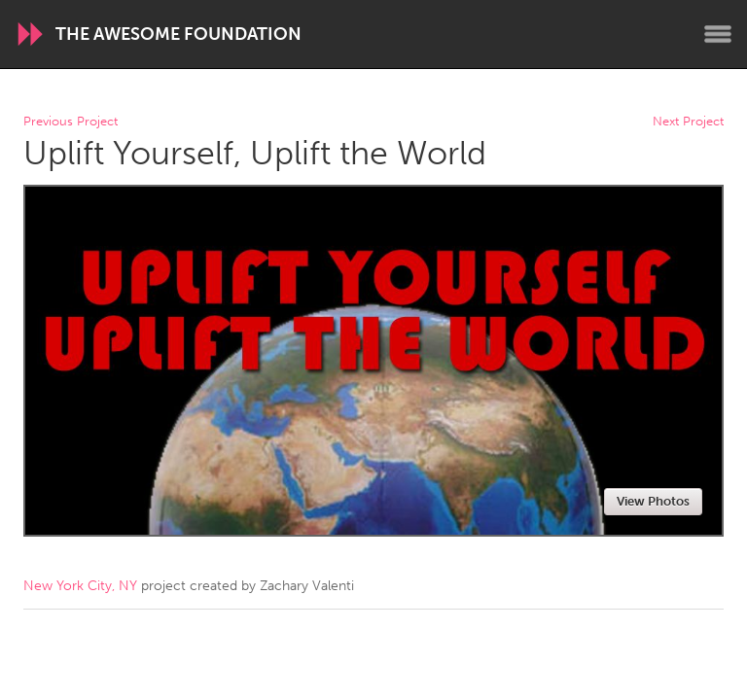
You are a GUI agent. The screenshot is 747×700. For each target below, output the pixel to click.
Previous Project (71, 122)
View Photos (653, 501)
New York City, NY (80, 586)
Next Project (688, 122)
